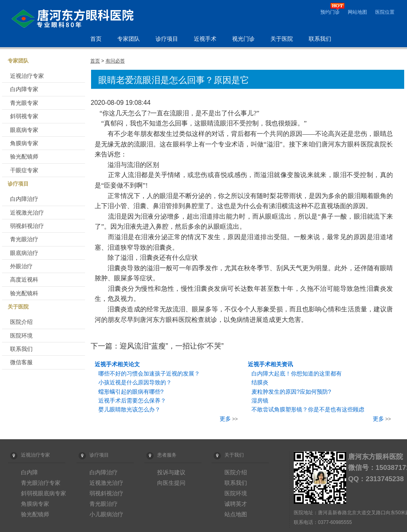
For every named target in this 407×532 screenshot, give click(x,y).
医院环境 (21, 336)
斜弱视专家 (24, 116)
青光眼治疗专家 (41, 483)
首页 (96, 39)
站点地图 (236, 514)
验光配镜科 (24, 293)
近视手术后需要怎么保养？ (132, 401)
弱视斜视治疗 (27, 226)
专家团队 (129, 39)
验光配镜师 (24, 156)
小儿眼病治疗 (106, 514)
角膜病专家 (24, 143)
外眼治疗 (21, 266)
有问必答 (115, 61)
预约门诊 (330, 12)
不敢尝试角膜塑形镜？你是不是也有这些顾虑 (308, 409)
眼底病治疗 (24, 253)
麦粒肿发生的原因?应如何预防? (291, 392)
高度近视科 (24, 280)
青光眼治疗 (24, 239)
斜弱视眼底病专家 (44, 493)
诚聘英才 (236, 504)
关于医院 (282, 39)
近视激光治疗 (27, 213)
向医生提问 (171, 483)
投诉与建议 (171, 472)
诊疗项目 (167, 39)
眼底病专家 (24, 130)
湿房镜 (260, 401)
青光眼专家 (24, 103)
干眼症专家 (24, 170)
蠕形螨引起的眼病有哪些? (131, 392)
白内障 (29, 472)
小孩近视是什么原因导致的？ (135, 382)
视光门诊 (243, 39)
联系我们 (320, 39)
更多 (225, 419)
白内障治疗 (24, 199)
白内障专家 (24, 89)
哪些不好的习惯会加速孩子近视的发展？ (149, 373)
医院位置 (385, 12)
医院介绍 (21, 322)
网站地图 (357, 12)
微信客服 (21, 362)
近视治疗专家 (27, 76)
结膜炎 (260, 382)
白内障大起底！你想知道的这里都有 (297, 373)
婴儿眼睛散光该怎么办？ (129, 409)
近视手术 (205, 39)
